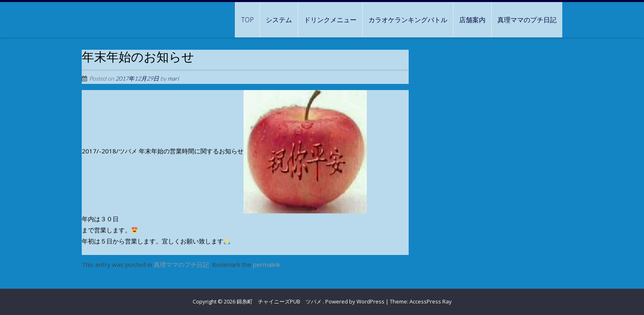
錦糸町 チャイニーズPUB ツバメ (280, 301)
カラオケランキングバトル (408, 20)
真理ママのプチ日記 (527, 20)
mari (173, 78)
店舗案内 (472, 20)
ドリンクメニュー (330, 20)
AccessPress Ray (431, 301)
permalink (267, 264)
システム (279, 20)
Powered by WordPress (355, 301)
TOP (247, 20)
